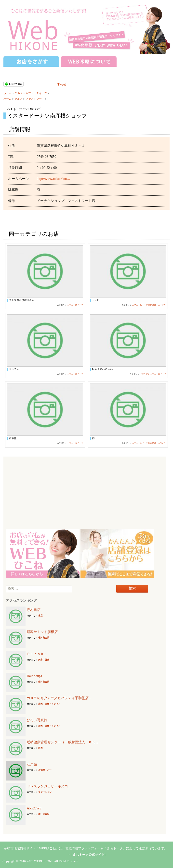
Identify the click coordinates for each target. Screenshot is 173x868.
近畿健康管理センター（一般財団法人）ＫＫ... (62, 742)
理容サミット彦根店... (44, 632)
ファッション (45, 792)
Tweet (62, 84)
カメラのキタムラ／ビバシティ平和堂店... (59, 698)
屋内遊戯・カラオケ (157, 305)
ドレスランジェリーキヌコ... (49, 786)
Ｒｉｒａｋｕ (37, 654)
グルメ (19, 93)
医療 (40, 748)
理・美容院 (44, 638)
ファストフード (35, 99)
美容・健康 (44, 660)
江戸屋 (32, 764)
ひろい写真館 (37, 720)
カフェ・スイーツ (36, 93)
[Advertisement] (85, 493)
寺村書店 (34, 610)
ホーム (7, 93)
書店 (40, 616)
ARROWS (34, 808)
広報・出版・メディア (49, 704)
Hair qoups (34, 676)
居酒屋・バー (45, 770)
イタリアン (145, 374)
